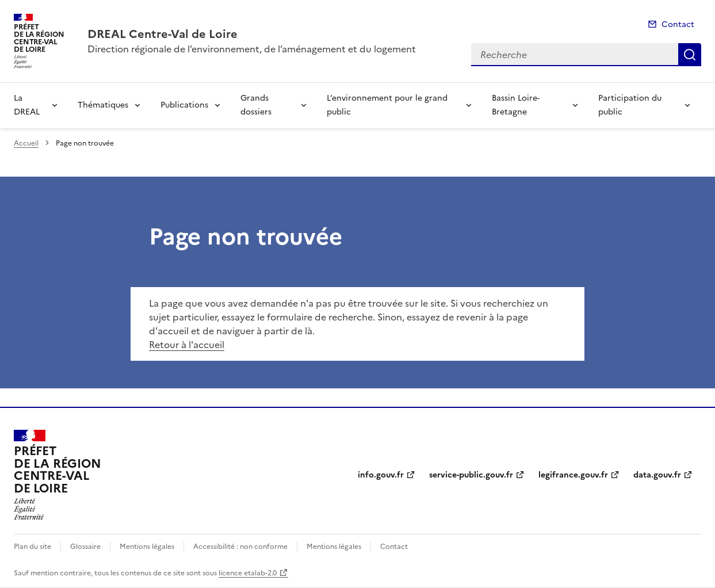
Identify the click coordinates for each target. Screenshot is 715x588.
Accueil (26, 143)
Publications (184, 105)
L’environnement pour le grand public (387, 105)
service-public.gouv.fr (471, 475)
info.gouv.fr (381, 475)
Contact (678, 24)
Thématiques (103, 105)
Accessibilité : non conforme (240, 547)
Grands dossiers (256, 105)
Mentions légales (147, 547)
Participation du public (630, 105)
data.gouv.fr (657, 475)
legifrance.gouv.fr (573, 475)
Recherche (690, 55)
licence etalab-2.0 (248, 573)
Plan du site (32, 547)
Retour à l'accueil (187, 345)
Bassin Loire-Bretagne (516, 105)
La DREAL (27, 105)
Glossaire (85, 547)
